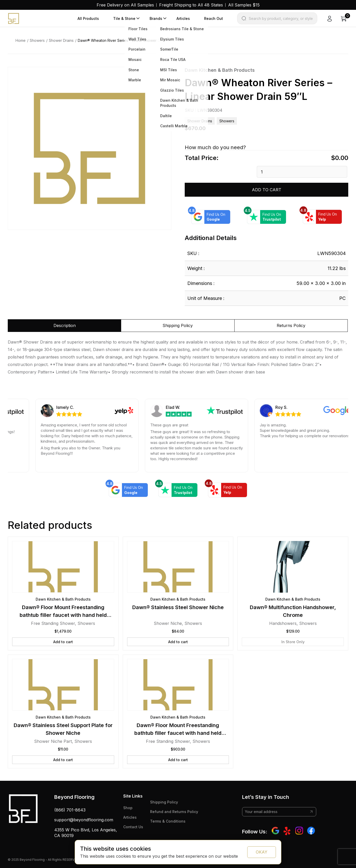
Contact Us (133, 827)
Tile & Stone (124, 18)
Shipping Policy (164, 802)
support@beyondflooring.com (84, 820)
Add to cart (267, 190)
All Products (88, 18)
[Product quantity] (302, 172)
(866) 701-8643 (70, 810)
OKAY (262, 852)
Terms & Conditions (168, 821)
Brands (156, 18)
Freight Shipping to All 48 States (191, 5)
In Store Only (293, 642)
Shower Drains (61, 40)
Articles (183, 18)
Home (21, 40)
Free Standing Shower (53, 623)
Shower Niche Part (53, 741)
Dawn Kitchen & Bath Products (220, 70)
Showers (37, 40)
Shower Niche (168, 623)
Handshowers (283, 623)
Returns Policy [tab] (291, 325)
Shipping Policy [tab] (178, 325)
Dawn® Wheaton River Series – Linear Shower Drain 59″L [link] (126, 40)
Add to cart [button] (63, 642)
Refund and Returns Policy (174, 812)
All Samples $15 (244, 5)
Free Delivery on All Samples (125, 5)
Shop (128, 808)
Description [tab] (65, 325)
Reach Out (214, 18)
